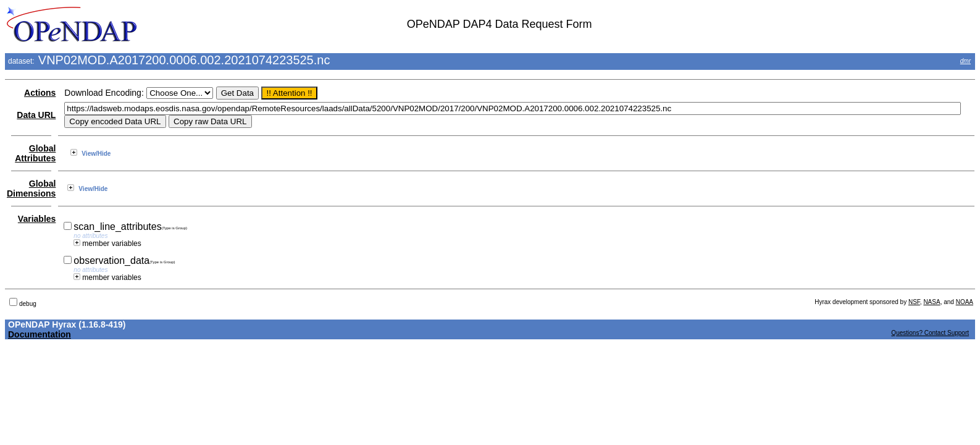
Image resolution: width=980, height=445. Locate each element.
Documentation (40, 334)
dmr (965, 61)
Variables (37, 219)
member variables (107, 244)
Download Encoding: (104, 93)
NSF (914, 302)
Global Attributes (35, 153)
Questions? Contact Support (930, 333)
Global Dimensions (31, 189)
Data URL (36, 115)
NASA (932, 302)
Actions (40, 93)
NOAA (965, 302)
